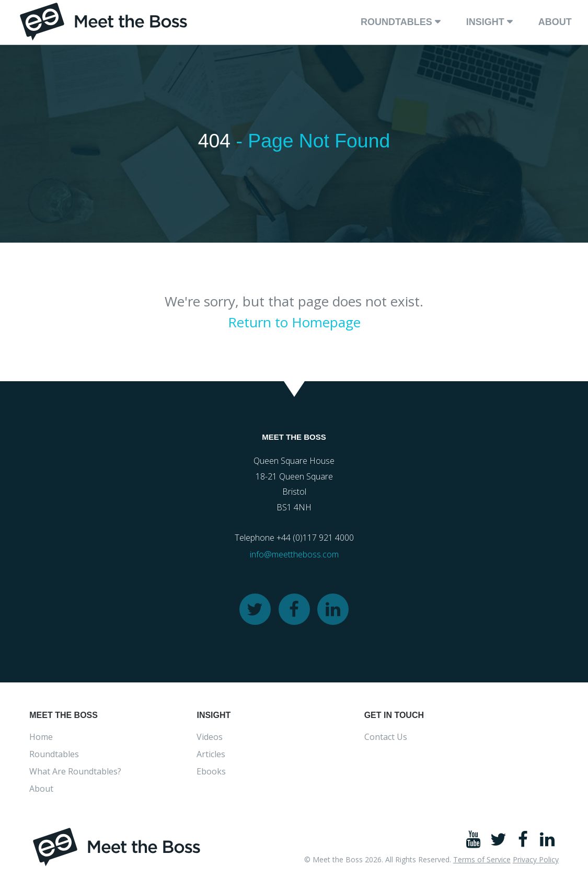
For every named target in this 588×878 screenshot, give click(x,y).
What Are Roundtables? (75, 773)
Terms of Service (482, 862)
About (555, 22)
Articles (211, 756)
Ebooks (211, 773)
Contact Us (386, 739)
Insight (485, 22)
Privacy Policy (536, 862)
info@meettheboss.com (294, 556)
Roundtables (396, 22)
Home (41, 739)
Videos (210, 739)
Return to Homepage (294, 324)
